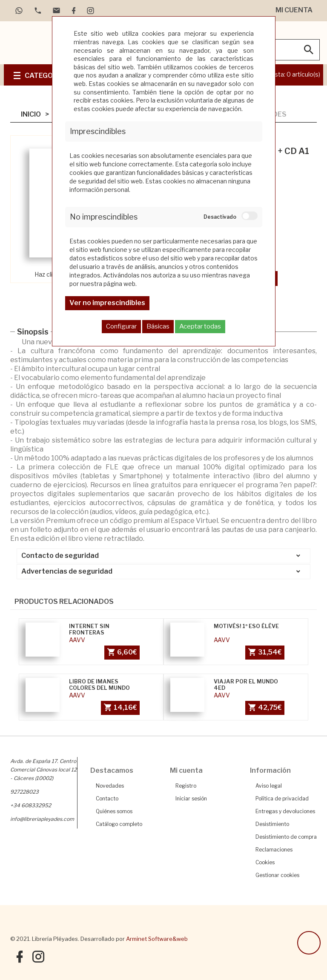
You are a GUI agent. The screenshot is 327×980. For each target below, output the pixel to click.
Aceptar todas (200, 326)
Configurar (121, 326)
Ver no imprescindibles (107, 303)
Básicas (158, 326)
